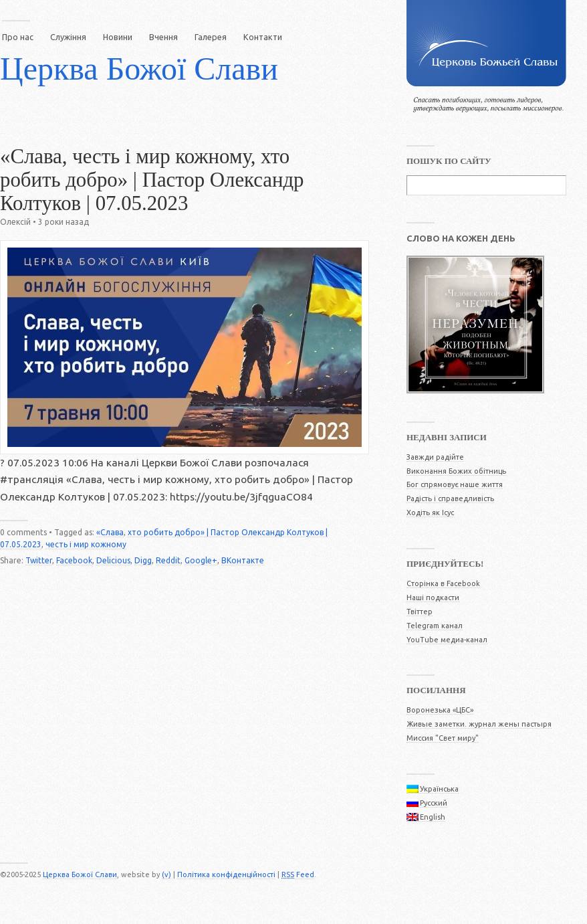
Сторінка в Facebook (443, 583)
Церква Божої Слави (139, 69)
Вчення (163, 37)
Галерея (211, 37)
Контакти (263, 37)
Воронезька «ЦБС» (440, 710)
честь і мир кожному (86, 544)
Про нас (18, 37)
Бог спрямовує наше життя (455, 484)
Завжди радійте (435, 457)
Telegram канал (435, 626)
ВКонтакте (243, 560)
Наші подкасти (433, 597)
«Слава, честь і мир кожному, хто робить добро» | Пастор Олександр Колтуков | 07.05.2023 (152, 180)
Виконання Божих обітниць (456, 471)
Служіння (68, 37)
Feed (298, 874)
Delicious (113, 560)
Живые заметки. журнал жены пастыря (479, 724)
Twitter (39, 560)
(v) (166, 874)
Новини (118, 37)
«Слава (110, 532)
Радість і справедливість (450, 498)
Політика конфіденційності (226, 874)
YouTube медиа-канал (447, 640)
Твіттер (420, 612)
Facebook (74, 560)
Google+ (201, 560)
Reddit (168, 560)
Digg (143, 560)
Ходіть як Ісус (430, 513)
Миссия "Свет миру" (443, 738)
